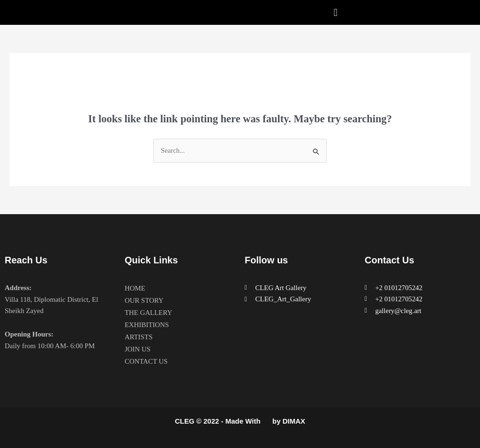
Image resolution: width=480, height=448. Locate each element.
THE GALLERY (149, 313)
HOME (135, 288)
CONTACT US (146, 361)
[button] (335, 12)
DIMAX (294, 422)
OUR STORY (144, 300)
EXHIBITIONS (147, 325)
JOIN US (138, 349)
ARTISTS (139, 337)
